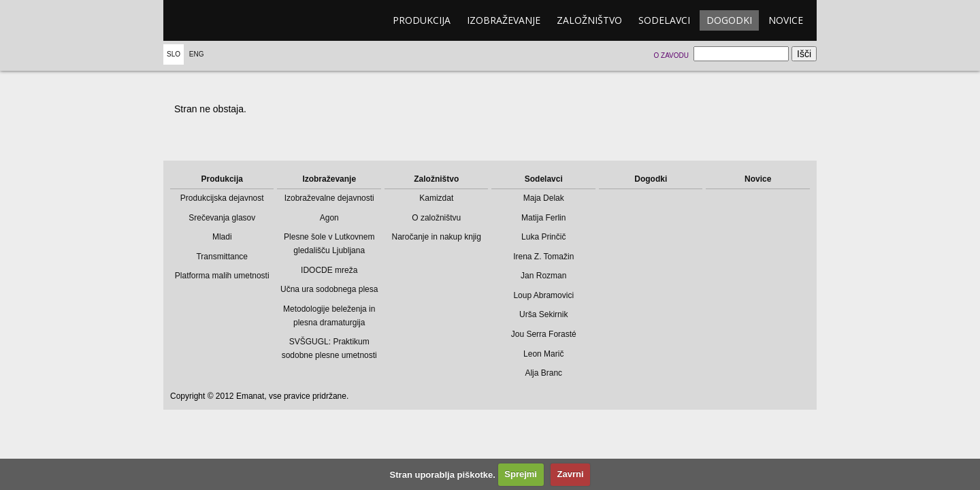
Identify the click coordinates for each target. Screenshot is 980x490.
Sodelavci (664, 20)
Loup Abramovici (543, 295)
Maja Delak (544, 198)
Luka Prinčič (543, 237)
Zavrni (571, 474)
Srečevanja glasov (222, 218)
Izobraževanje (504, 20)
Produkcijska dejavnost (222, 198)
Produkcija (422, 20)
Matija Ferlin (543, 218)
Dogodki (729, 20)
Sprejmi (521, 474)
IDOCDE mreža (329, 270)
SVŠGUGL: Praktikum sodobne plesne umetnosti (329, 348)
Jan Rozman (543, 276)
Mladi (222, 237)
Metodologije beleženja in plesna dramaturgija (329, 316)
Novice (786, 20)
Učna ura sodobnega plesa (329, 289)
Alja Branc (543, 373)
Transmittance (222, 257)
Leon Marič (543, 354)
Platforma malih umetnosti (222, 276)
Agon (329, 218)
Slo (174, 54)
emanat (228, 20)
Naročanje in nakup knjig (437, 237)
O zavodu (671, 55)
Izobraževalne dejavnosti (329, 198)
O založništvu (436, 218)
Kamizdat (436, 198)
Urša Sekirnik (543, 314)
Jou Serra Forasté (544, 334)
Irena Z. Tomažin (543, 257)
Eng (197, 54)
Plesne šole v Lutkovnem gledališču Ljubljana (329, 244)
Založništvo (589, 20)
